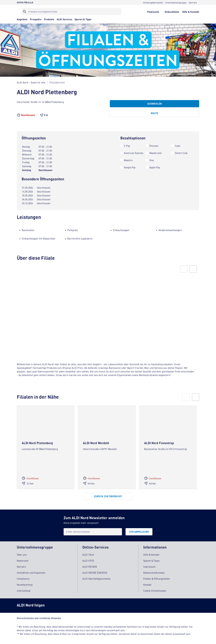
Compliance (23, 579)
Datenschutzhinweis (154, 573)
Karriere (21, 567)
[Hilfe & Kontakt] (191, 12)
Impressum (149, 567)
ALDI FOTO (88, 561)
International (24, 591)
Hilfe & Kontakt (151, 555)
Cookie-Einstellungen (155, 591)
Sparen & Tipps (151, 561)
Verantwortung (25, 585)
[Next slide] (193, 269)
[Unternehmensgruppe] (176, 2)
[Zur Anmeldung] (139, 532)
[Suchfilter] (71, 12)
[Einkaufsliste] (172, 12)
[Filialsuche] (153, 12)
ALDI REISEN (90, 567)
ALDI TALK (88, 555)
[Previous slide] (184, 269)
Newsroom (23, 561)
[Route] (154, 113)
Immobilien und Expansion (31, 573)
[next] (196, 397)
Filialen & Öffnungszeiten (157, 579)
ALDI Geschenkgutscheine (96, 579)
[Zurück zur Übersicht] (108, 496)
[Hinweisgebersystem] (153, 2)
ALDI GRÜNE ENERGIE (95, 573)
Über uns (22, 555)
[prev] (186, 397)
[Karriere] (193, 2)
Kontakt (147, 585)
